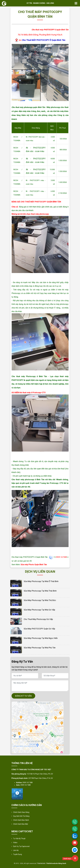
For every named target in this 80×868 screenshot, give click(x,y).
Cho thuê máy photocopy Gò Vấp (38, 619)
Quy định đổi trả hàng (21, 816)
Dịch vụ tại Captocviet (21, 846)
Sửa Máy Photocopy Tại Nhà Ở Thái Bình (41, 581)
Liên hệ (16, 850)
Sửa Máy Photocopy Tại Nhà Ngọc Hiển (41, 638)
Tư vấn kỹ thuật (19, 839)
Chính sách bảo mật (21, 824)
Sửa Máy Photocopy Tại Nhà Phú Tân (40, 648)
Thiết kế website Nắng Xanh (56, 863)
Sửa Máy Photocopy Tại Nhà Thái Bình (40, 591)
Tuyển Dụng (17, 854)
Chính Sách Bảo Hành (21, 820)
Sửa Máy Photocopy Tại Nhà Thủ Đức (40, 600)
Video (15, 843)
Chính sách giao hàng (21, 812)
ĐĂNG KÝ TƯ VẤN (23, 696)
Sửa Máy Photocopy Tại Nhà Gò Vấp (39, 610)
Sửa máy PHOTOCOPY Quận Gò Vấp (39, 629)
